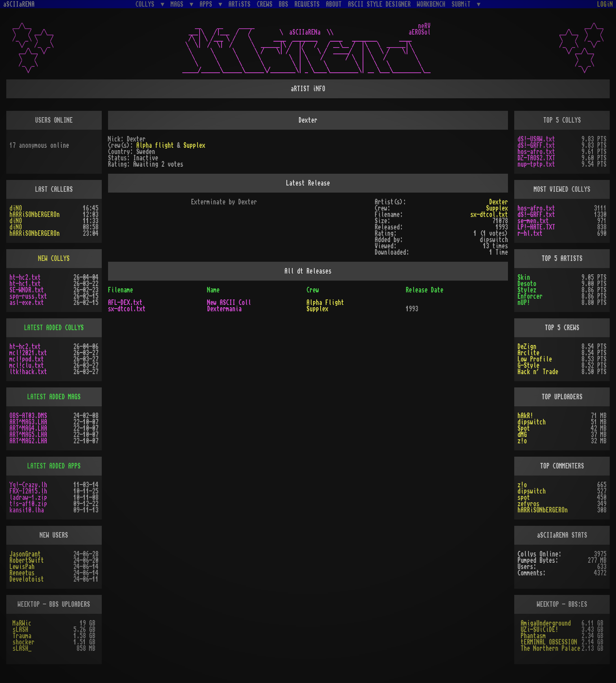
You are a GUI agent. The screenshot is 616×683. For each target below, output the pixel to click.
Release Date (425, 290)
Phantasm (533, 636)
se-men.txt (533, 221)
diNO (16, 208)
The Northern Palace (550, 648)
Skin (524, 277)
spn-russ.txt (28, 296)
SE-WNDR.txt (27, 290)
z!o (522, 441)
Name (213, 290)
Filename (121, 290)
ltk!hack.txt (28, 372)
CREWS (265, 4)
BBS (284, 4)
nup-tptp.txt (536, 164)
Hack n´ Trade (538, 372)
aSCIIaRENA (19, 4)
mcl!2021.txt (28, 353)
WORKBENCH (431, 4)
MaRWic (22, 623)
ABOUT (334, 4)
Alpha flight (155, 145)
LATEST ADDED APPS (54, 466)
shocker (24, 642)
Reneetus (22, 573)
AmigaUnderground (546, 623)
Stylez (527, 290)
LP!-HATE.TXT (536, 227)
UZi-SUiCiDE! (539, 630)
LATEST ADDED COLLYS (54, 328)
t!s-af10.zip (28, 504)
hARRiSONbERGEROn (35, 215)
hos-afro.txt (536, 152)
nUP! (524, 303)
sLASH (20, 630)
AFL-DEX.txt (125, 303)
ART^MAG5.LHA (28, 435)
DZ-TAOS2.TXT (536, 158)
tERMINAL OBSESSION (549, 642)
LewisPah (22, 567)
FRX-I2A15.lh (28, 491)
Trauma (22, 636)
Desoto (527, 284)
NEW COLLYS (54, 259)
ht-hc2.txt (25, 277)
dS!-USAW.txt (536, 139)
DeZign (527, 347)
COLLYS (147, 4)
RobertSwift (27, 560)
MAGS (178, 4)
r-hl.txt (530, 233)
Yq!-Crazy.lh (28, 485)
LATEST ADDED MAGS (54, 397)
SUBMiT (463, 4)
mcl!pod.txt (27, 359)
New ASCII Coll (229, 303)
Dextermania (224, 309)
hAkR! (525, 416)
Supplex (194, 145)
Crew (313, 290)
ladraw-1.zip (28, 498)
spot (524, 498)
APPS (207, 4)
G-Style (528, 365)
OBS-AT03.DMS (28, 416)
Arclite (528, 353)
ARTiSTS (240, 4)
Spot (524, 428)
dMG (522, 435)
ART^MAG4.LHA (28, 428)
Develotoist (27, 579)
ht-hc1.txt (25, 284)
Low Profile (535, 359)
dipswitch (532, 422)
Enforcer (530, 296)
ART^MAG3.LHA (28, 422)
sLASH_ (22, 648)
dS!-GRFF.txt (536, 145)
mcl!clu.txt (27, 365)
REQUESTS (307, 4)
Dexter (499, 202)
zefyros (528, 504)
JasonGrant (25, 554)
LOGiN (605, 4)
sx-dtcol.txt (489, 215)
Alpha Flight (325, 303)
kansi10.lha (27, 510)
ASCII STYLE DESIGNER (379, 4)
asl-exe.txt (27, 303)
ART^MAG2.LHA (28, 441)
